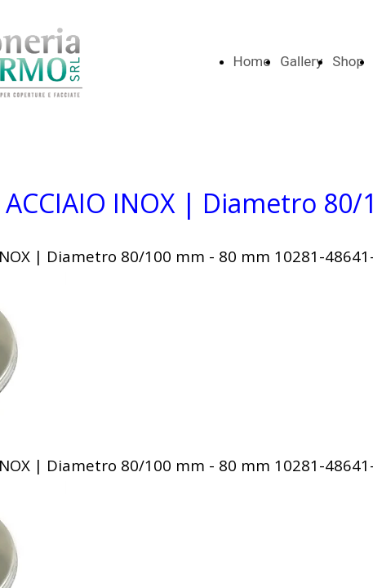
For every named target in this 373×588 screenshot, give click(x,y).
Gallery (301, 61)
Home (252, 61)
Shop (348, 61)
